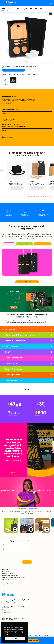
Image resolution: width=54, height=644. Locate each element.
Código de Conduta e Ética (8, 584)
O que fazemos (6, 572)
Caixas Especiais (42, 244)
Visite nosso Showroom (7, 580)
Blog (3, 590)
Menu (3, 3)
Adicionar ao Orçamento (32, 641)
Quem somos (5, 570)
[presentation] (12, 556)
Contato (4, 588)
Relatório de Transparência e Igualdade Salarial (13, 578)
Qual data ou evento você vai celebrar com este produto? (20, 67)
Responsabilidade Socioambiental (10, 576)
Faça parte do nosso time (8, 582)
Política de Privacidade (47, 636)
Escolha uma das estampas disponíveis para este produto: (20, 75)
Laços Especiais (24, 244)
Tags (9, 244)
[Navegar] (12, 472)
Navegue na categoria (46, 196)
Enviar (27, 562)
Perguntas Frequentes (7, 574)
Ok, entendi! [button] (15, 638)
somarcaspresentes (27, 509)
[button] (26, 62)
